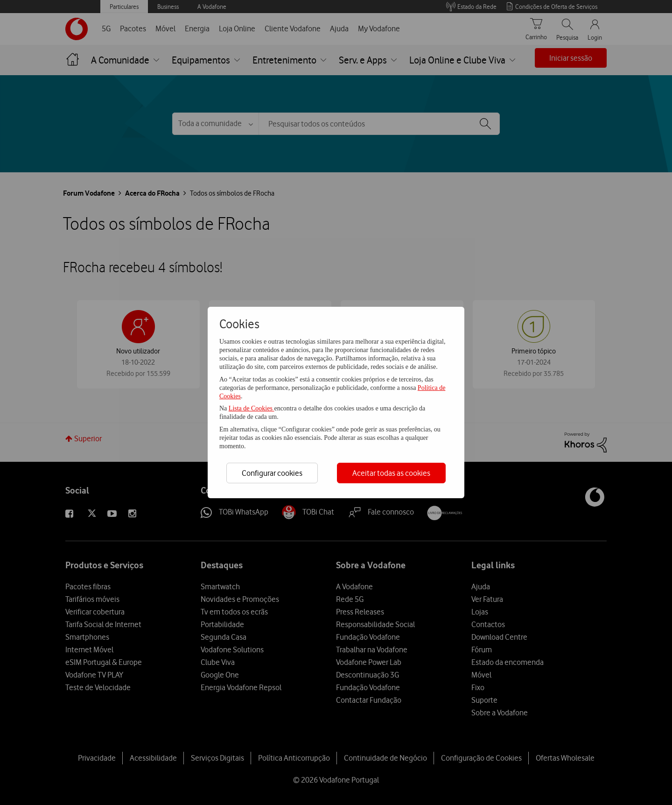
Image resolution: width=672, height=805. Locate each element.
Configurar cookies (272, 473)
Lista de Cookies (252, 408)
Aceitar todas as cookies (391, 473)
